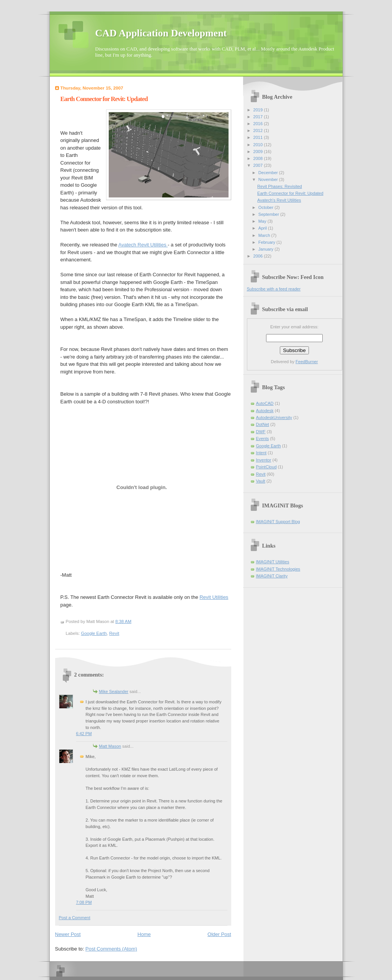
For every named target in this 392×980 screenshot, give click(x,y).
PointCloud (266, 467)
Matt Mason (110, 746)
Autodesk (265, 411)
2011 (259, 137)
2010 (259, 145)
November (269, 179)
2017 (259, 117)
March (265, 235)
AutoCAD (265, 403)
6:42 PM (84, 734)
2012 (259, 130)
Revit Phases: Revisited (280, 186)
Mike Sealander (114, 691)
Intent (261, 453)
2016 (259, 124)
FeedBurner (307, 362)
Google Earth (94, 633)
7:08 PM (84, 902)
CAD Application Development (161, 33)
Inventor (264, 460)
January (266, 249)
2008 (259, 158)
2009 (259, 152)
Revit (114, 633)
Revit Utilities (214, 597)
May (263, 221)
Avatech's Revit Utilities (279, 200)
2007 (259, 165)
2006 (259, 256)
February (267, 242)
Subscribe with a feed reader (274, 289)
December (269, 173)
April (263, 228)
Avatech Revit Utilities (143, 245)
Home (144, 934)
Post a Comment (75, 918)
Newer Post (68, 934)
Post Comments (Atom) (111, 949)
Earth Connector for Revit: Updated (104, 99)
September (269, 214)
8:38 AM (123, 621)
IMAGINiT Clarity (272, 576)
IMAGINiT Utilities (273, 562)
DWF (261, 432)
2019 (259, 110)
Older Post (219, 934)
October (266, 207)
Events (263, 439)
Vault (261, 481)
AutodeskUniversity (274, 417)
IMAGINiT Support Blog (278, 522)
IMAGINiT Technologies (278, 569)
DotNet (263, 424)
